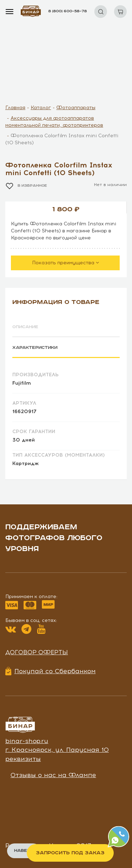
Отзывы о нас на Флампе (53, 775)
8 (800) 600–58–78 (68, 11)
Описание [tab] (25, 327)
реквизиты (23, 759)
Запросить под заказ (70, 853)
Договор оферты (37, 652)
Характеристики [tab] (35, 348)
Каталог (41, 108)
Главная (15, 108)
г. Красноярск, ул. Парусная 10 (57, 750)
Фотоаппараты (76, 108)
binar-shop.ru (27, 741)
